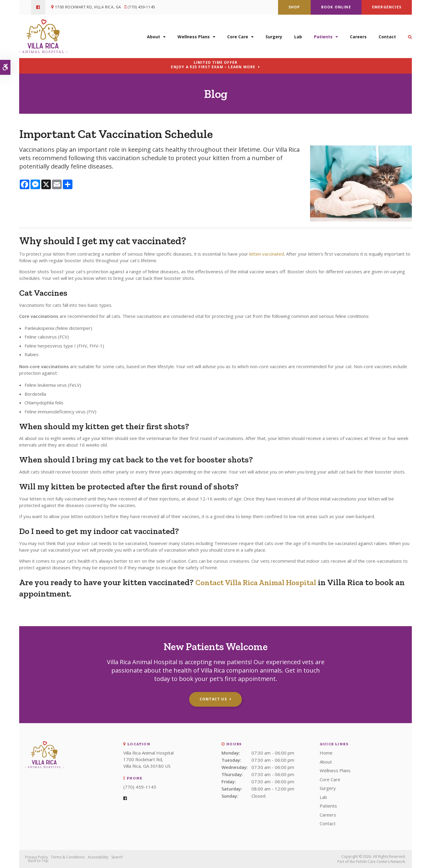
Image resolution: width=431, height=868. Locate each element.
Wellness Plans (194, 35)
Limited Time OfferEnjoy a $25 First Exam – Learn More (213, 65)
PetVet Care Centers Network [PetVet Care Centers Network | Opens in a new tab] (380, 862)
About (154, 35)
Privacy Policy (37, 857)
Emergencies (387, 7)
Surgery (274, 35)
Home (326, 753)
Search (117, 857)
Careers (358, 35)
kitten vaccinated (267, 254)
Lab (298, 35)
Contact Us (213, 699)
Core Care (238, 35)
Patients (323, 35)
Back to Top (38, 861)
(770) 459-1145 (143, 7)
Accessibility (98, 857)
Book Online (336, 7)
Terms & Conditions (68, 857)
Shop (294, 7)
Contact (387, 35)
